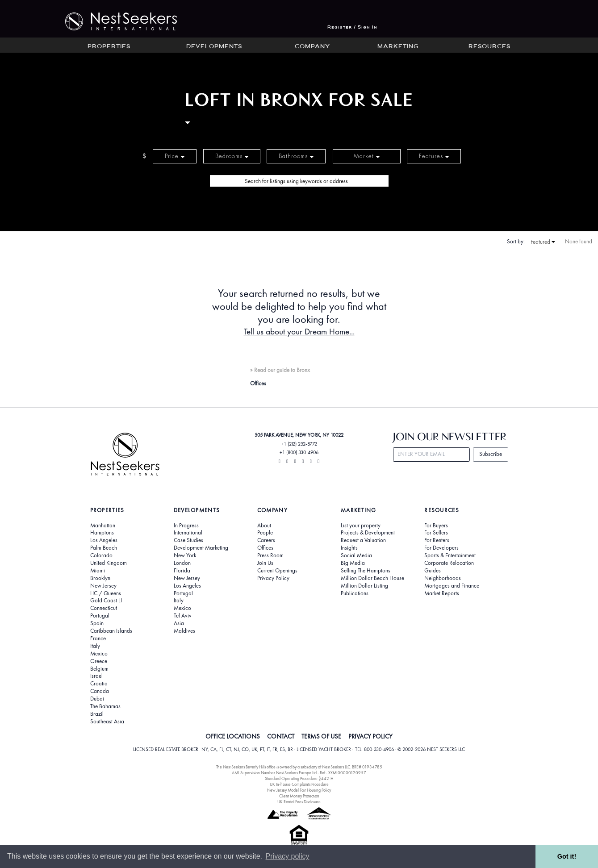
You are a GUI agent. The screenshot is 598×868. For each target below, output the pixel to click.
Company (312, 47)
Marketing (398, 47)
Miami (98, 571)
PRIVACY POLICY (370, 736)
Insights (349, 548)
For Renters (437, 540)
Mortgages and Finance (452, 586)
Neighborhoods (443, 578)
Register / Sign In (352, 27)
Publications (355, 593)
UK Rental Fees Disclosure (299, 802)
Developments (214, 47)
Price (175, 156)
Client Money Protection (299, 796)
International (188, 533)
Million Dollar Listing (364, 586)
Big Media (353, 563)
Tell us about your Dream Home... (299, 332)
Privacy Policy (273, 578)
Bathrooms (296, 156)
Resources (489, 47)
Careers (266, 540)
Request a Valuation (363, 540)
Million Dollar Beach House (372, 578)
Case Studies (188, 540)
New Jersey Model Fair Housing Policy (299, 790)
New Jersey (103, 586)
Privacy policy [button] (288, 856)
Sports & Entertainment (450, 555)
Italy (95, 646)
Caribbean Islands (111, 631)
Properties (109, 47)
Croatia (99, 684)
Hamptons (102, 533)
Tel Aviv (183, 616)
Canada (100, 691)
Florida (182, 571)
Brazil (97, 714)
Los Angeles (104, 540)
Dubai (97, 699)
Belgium (99, 669)
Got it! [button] (567, 856)
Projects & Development (368, 533)
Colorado (101, 555)
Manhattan (103, 526)
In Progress (186, 526)
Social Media (356, 555)
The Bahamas (105, 706)
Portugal (100, 616)
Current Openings (277, 571)
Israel (96, 676)
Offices (265, 548)
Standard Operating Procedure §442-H (299, 778)
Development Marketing (201, 548)
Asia (179, 623)
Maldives (184, 631)
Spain (97, 623)
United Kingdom (109, 563)
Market (367, 156)
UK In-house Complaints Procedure (299, 784)
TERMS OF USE (321, 736)
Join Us (265, 563)
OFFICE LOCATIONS (233, 736)
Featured (543, 242)
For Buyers (436, 526)
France (98, 638)
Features (434, 156)
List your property (361, 526)
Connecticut (104, 608)
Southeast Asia (107, 722)
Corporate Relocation (449, 563)
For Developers (441, 548)
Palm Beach (104, 548)
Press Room (270, 555)
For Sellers (436, 533)
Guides (433, 571)
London (182, 563)
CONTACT (281, 736)
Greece (99, 661)
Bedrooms (232, 156)
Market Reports (442, 593)
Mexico (99, 654)
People (265, 533)
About (264, 526)
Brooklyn (100, 578)
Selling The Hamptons (366, 571)
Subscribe (491, 454)
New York (185, 555)
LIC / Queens (106, 593)
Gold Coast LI (106, 601)
